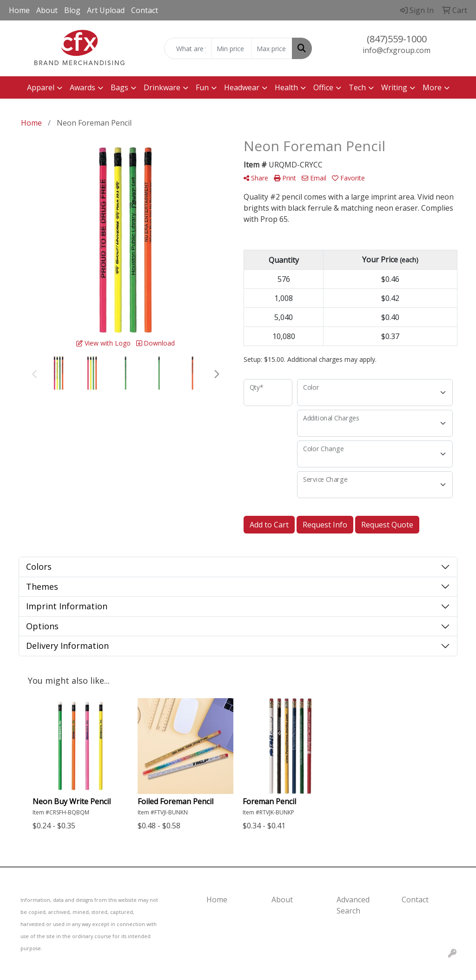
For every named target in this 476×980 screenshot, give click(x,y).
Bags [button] (119, 87)
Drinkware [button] (162, 87)
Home (19, 10)
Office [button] (323, 87)
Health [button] (286, 87)
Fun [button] (202, 87)
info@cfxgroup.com (397, 50)
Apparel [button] (41, 87)
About (47, 10)
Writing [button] (394, 87)
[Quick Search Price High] (272, 48)
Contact (145, 10)
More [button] (432, 87)
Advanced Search (353, 905)
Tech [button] (357, 87)
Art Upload (106, 10)
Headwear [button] (242, 87)
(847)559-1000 (397, 39)
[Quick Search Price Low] (232, 48)
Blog (72, 10)
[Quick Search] (188, 48)
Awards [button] (83, 87)
